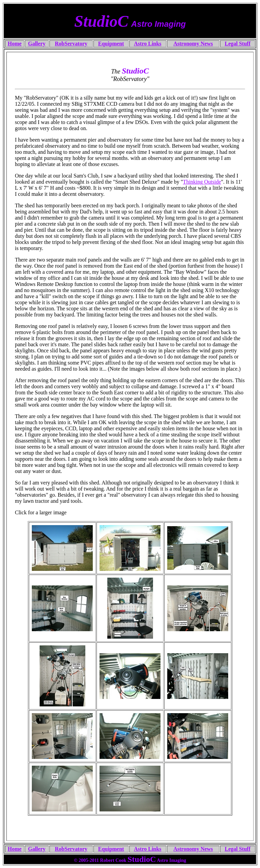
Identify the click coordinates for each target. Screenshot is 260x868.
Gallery (37, 849)
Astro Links (148, 849)
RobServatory (71, 849)
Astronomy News (193, 849)
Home (15, 849)
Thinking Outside (202, 182)
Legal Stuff (238, 849)
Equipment (111, 849)
